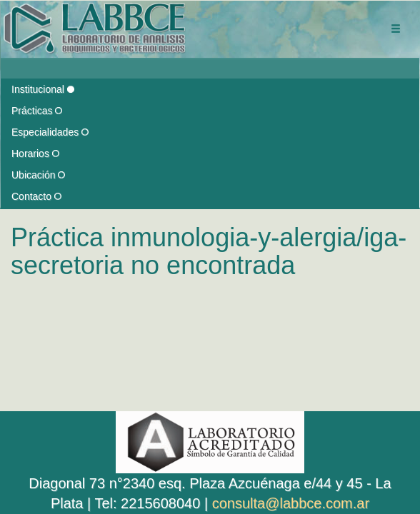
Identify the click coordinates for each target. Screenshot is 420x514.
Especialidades (50, 132)
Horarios (35, 153)
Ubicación (38, 175)
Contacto (36, 196)
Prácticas (37, 111)
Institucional (43, 89)
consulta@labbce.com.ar (291, 503)
